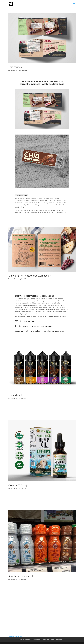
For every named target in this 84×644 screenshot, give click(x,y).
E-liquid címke (16, 395)
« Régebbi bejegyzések (15, 636)
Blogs (53, 640)
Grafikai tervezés (25, 640)
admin (15, 70)
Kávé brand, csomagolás (22, 576)
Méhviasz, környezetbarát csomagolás (29, 276)
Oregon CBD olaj (18, 485)
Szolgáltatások (37, 640)
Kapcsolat (59, 640)
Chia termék (15, 67)
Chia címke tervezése (22, 195)
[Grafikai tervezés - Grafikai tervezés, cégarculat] (24, 207)
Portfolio (46, 640)
